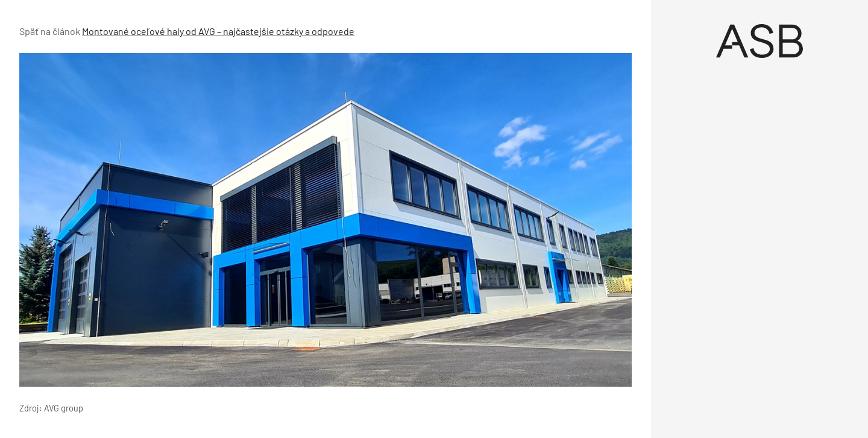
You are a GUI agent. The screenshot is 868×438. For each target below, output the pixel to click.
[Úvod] (759, 41)
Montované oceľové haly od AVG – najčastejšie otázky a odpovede (218, 31)
